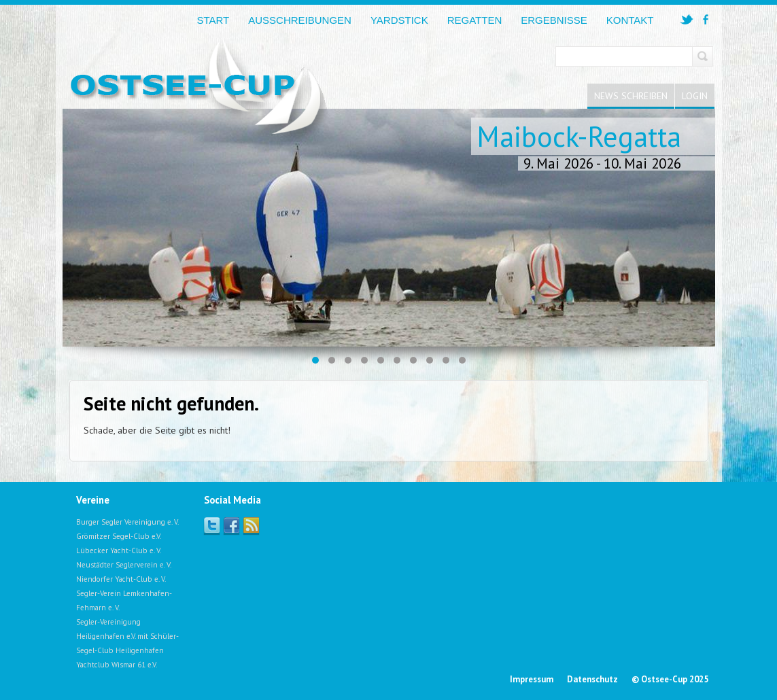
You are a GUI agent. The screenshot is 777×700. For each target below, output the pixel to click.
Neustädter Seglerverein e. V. (124, 565)
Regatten (475, 20)
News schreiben (631, 96)
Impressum (532, 679)
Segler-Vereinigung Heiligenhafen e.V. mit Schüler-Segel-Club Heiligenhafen (127, 636)
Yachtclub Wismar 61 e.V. (117, 665)
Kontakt (630, 20)
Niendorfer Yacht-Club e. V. (121, 579)
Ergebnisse (554, 20)
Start (213, 20)
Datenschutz (592, 679)
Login (695, 96)
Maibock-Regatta (579, 136)
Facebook (231, 525)
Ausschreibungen (300, 20)
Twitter (212, 525)
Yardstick (399, 20)
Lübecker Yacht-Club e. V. (119, 550)
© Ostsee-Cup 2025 (670, 679)
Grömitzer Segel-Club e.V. (119, 536)
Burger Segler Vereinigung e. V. (127, 522)
